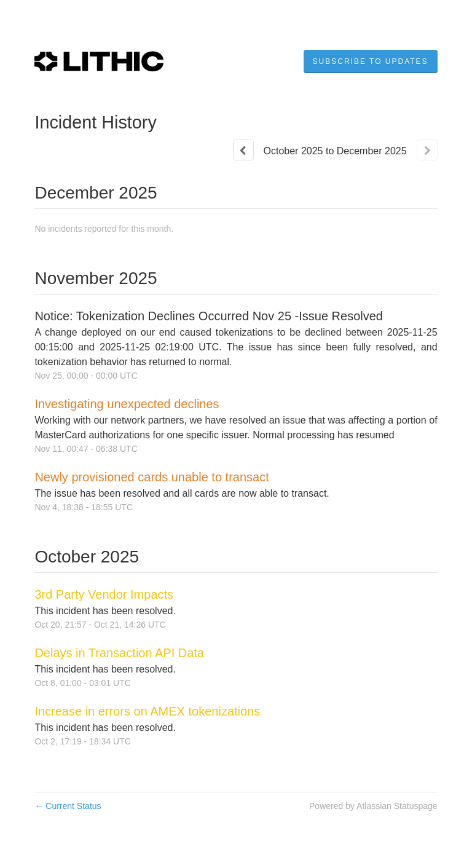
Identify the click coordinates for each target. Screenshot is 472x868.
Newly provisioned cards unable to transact (151, 477)
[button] (371, 61)
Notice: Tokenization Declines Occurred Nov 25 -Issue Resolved (209, 316)
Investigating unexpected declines (127, 404)
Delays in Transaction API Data (119, 653)
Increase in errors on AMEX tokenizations (147, 711)
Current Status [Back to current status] (68, 806)
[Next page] (427, 150)
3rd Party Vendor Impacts (104, 594)
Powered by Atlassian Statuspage (373, 806)
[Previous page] (243, 150)
